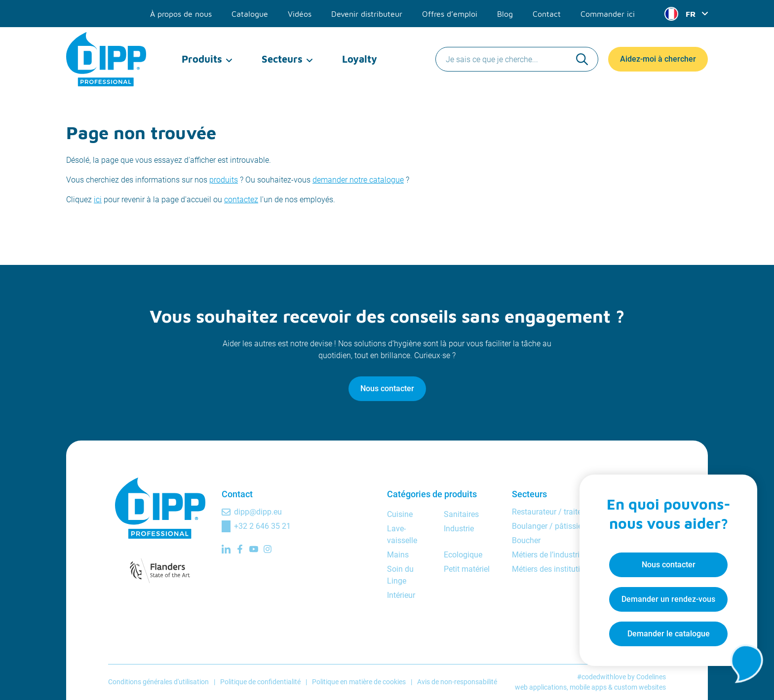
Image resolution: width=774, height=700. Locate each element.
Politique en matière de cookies (359, 682)
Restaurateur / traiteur (550, 512)
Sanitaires (461, 514)
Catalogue (250, 14)
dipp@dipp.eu (258, 512)
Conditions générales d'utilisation (158, 682)
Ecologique (463, 555)
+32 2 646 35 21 (262, 526)
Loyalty (360, 59)
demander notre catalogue (358, 180)
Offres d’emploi (450, 14)
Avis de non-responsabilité (457, 682)
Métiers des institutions (552, 569)
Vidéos (300, 14)
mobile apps (588, 687)
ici (98, 200)
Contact (547, 14)
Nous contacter (387, 388)
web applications (541, 687)
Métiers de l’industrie (548, 555)
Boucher (526, 540)
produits (224, 180)
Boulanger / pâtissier (548, 526)
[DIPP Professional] (107, 59)
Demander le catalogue (669, 634)
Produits (202, 59)
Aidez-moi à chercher (658, 59)
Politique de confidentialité (260, 682)
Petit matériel (467, 569)
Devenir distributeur (367, 14)
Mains (398, 555)
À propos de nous (181, 14)
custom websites (640, 687)
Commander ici (608, 14)
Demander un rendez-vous (668, 599)
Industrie (459, 529)
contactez (241, 200)
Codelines (651, 677)
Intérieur (401, 595)
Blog (505, 14)
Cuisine (400, 514)
